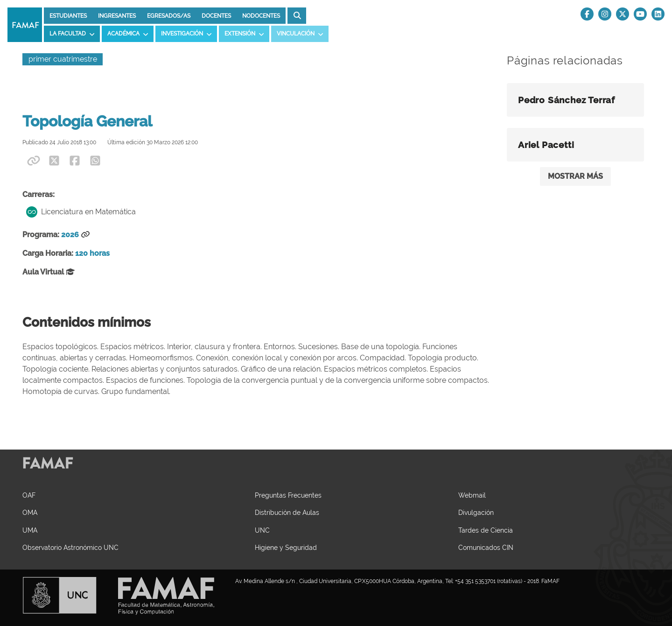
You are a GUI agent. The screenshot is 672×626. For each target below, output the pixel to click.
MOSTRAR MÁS (575, 176)
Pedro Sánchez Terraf (567, 100)
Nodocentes (261, 16)
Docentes (216, 16)
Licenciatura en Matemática (81, 212)
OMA (30, 512)
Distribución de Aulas (287, 512)
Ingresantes (117, 16)
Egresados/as (169, 16)
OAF (29, 495)
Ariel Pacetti (546, 145)
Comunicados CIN (486, 547)
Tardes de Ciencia (486, 530)
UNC (262, 530)
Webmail (472, 495)
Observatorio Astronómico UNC (70, 547)
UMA (30, 530)
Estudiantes (68, 16)
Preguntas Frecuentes (288, 495)
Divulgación (476, 512)
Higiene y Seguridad (286, 547)
